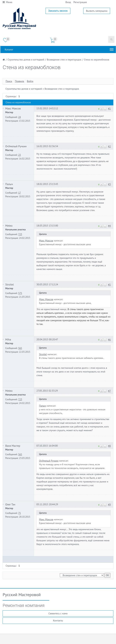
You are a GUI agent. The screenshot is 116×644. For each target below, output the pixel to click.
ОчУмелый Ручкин (16, 146)
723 (20, 234)
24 (19, 117)
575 (20, 293)
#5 (109, 285)
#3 (109, 184)
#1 (109, 109)
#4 (109, 226)
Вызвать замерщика (97, 11)
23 (19, 155)
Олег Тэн (10, 504)
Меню (7, 2)
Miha (8, 339)
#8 (109, 446)
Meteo (9, 226)
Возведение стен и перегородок (62, 89)
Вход (68, 2)
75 (19, 513)
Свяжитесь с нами (58, 613)
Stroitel (10, 284)
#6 (109, 340)
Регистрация (80, 2)
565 (20, 348)
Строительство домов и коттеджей (24, 89)
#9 (109, 505)
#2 (109, 146)
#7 (109, 391)
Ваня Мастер (13, 446)
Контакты (58, 620)
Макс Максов (13, 108)
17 (19, 193)
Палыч (9, 184)
